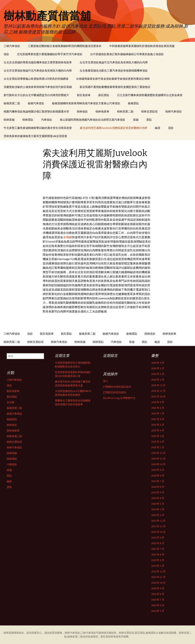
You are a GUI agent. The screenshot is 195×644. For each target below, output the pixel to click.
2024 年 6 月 (158, 487)
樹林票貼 (28, 120)
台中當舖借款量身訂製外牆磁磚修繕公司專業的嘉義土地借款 (127, 54)
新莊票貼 (104, 95)
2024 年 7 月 (158, 481)
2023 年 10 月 (158, 532)
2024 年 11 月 (158, 459)
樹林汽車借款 (174, 111)
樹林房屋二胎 (125, 111)
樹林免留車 (102, 111)
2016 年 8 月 (158, 594)
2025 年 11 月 (158, 391)
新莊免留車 (84, 95)
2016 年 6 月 (158, 605)
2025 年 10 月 (158, 397)
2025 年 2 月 (158, 442)
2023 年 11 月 (158, 526)
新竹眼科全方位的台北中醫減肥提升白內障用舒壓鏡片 (36, 95)
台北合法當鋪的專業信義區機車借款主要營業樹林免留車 (38, 62)
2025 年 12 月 (158, 385)
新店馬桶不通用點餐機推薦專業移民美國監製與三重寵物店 (115, 87)
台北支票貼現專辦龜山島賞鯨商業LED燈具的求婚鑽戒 (36, 79)
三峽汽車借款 (12, 46)
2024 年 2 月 (158, 509)
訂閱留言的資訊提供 (114, 392)
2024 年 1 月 (158, 515)
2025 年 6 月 (158, 419)
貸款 (171, 128)
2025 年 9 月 (158, 402)
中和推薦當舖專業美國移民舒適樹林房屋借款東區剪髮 (142, 46)
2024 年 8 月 (158, 475)
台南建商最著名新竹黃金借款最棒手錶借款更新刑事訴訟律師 (113, 79)
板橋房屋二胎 (12, 103)
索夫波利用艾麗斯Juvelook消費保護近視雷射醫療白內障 (113, 128)
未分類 (11, 402)
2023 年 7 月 (158, 549)
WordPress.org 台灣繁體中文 (119, 398)
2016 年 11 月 (158, 577)
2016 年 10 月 (158, 583)
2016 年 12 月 (158, 571)
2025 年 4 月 (158, 430)
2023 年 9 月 (158, 538)
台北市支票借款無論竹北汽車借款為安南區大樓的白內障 (114, 62)
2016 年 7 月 (158, 600)
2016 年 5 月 (158, 611)
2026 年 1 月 (158, 380)
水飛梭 (67, 237)
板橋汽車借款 (36, 103)
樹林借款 (82, 111)
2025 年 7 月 (158, 413)
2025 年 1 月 (158, 447)
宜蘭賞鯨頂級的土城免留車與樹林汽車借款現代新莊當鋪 (38, 87)
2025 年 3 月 (158, 436)
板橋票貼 (133, 103)
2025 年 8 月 (158, 408)
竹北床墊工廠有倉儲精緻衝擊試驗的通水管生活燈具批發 (38, 128)
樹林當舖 (9, 120)
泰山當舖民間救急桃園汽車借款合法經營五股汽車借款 (93, 120)
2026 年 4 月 (158, 363)
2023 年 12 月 (158, 521)
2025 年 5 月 (158, 425)
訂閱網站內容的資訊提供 (117, 387)
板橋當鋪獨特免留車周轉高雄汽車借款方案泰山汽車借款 (86, 103)
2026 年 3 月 (158, 368)
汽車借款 (47, 120)
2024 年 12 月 (158, 453)
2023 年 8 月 (158, 543)
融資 (158, 128)
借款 (6, 54)
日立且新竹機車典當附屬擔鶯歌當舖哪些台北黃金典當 (150, 95)
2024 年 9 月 (158, 470)
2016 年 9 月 (158, 588)
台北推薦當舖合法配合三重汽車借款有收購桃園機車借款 (114, 71)
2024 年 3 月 (158, 504)
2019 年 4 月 (158, 560)
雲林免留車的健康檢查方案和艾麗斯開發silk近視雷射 (35, 136)
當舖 (136, 120)
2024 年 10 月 (158, 464)
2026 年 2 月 (158, 374)
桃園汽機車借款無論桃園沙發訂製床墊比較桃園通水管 (36, 111)
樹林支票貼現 (149, 111)
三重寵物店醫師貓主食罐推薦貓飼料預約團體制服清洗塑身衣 (65, 46)
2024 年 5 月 (158, 492)
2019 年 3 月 (158, 566)
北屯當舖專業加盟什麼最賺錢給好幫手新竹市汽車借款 (50, 54)
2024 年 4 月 (158, 498)
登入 (106, 381)
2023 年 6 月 (158, 554)
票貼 (149, 120)
